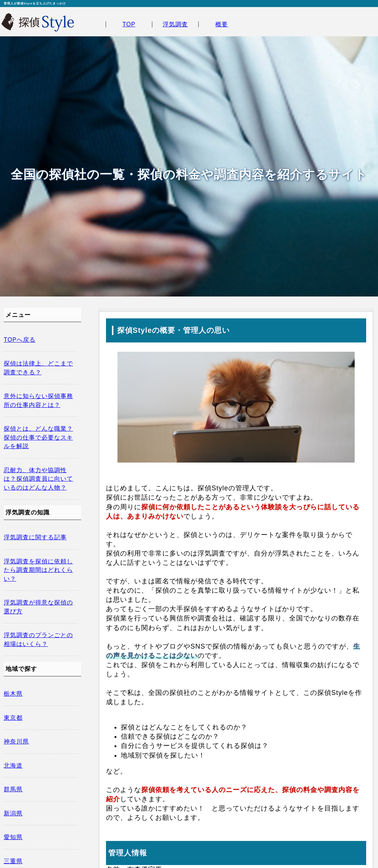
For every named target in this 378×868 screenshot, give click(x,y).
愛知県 (13, 837)
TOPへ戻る (20, 340)
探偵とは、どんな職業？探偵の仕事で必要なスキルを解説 (38, 437)
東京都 (13, 718)
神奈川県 (16, 741)
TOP (129, 24)
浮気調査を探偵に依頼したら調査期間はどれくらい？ (38, 570)
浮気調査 (175, 24)
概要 (222, 24)
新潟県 (13, 813)
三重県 (13, 861)
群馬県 (13, 789)
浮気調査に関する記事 (35, 537)
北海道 (13, 766)
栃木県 (13, 694)
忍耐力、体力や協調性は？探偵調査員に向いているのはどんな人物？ (38, 479)
